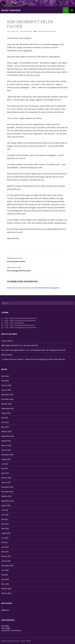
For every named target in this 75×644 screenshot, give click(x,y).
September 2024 (8, 436)
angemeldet (21, 288)
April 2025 (5, 422)
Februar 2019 (6, 589)
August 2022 (6, 505)
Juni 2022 (5, 515)
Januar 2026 (6, 390)
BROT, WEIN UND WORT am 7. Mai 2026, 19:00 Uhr (20, 345)
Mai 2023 (5, 468)
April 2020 (5, 579)
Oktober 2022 (6, 496)
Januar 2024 (6, 450)
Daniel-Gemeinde (11, 10)
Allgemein (5, 610)
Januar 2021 (6, 561)
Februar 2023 (6, 478)
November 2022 (7, 492)
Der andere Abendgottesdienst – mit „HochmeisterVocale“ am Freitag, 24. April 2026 (33, 350)
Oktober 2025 (6, 404)
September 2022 (8, 501)
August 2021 (6, 533)
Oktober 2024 (6, 432)
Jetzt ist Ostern (7, 341)
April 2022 (5, 524)
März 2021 (5, 552)
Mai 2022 (5, 519)
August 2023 (6, 459)
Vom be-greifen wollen (38, 260)
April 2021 (5, 547)
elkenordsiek (27, 31)
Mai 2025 (5, 418)
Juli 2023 (5, 464)
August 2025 (6, 413)
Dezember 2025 (7, 395)
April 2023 (5, 473)
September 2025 (8, 408)
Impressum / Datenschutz (11, 630)
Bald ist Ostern (7, 355)
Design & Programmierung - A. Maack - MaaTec (16, 641)
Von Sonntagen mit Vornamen (38, 269)
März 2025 (5, 427)
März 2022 (5, 529)
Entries (6, 628)
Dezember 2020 (7, 565)
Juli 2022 (5, 510)
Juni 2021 (5, 538)
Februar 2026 (6, 385)
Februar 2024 (6, 445)
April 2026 (5, 376)
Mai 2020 (5, 575)
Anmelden (5, 626)
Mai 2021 (5, 542)
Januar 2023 (6, 482)
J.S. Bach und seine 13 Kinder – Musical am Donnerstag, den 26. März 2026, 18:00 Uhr (33, 359)
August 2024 (6, 441)
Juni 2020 (5, 570)
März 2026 (5, 381)
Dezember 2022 (7, 487)
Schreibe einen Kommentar (46, 31)
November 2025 (7, 399)
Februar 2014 (6, 593)
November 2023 (7, 455)
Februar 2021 (6, 556)
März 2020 (5, 584)
